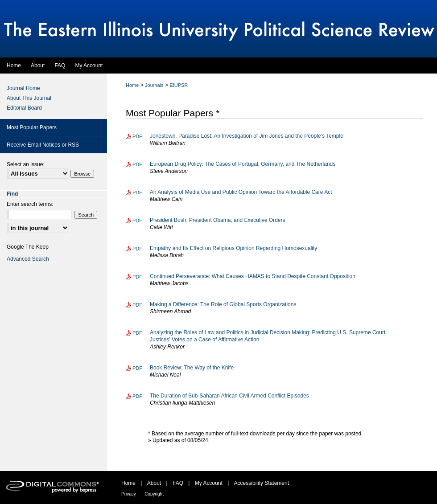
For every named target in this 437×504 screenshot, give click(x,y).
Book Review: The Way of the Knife (192, 368)
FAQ (178, 483)
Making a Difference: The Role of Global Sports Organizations (223, 304)
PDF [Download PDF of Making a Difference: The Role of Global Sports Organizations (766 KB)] (137, 305)
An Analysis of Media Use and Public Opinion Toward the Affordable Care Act (241, 192)
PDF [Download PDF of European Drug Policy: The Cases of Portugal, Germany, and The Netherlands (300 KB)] (137, 164)
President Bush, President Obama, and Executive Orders (218, 220)
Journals (154, 85)
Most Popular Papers (32, 127)
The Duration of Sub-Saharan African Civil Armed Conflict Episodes (229, 396)
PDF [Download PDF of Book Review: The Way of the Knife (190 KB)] (137, 368)
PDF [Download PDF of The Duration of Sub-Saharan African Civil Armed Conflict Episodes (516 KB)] (137, 396)
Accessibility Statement (262, 483)
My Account (209, 483)
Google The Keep (28, 247)
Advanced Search (28, 259)
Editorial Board (24, 108)
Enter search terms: (30, 204)
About (154, 483)
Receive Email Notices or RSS (43, 145)
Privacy (129, 494)
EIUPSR (179, 85)
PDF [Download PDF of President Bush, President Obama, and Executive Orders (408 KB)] (137, 221)
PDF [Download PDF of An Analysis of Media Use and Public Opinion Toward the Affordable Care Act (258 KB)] (137, 193)
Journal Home (23, 88)
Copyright (154, 494)
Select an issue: (26, 164)
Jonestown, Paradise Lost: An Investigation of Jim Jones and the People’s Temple (247, 136)
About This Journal (29, 98)
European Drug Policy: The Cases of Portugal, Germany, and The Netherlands (243, 164)
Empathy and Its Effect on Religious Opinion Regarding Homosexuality (233, 248)
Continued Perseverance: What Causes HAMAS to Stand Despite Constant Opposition (253, 276)
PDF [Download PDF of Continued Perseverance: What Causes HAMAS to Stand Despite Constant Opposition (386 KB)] (137, 277)
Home (132, 85)
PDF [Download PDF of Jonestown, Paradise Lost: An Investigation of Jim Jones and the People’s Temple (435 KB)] (137, 136)
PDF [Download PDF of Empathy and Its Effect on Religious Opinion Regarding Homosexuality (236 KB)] (137, 249)
